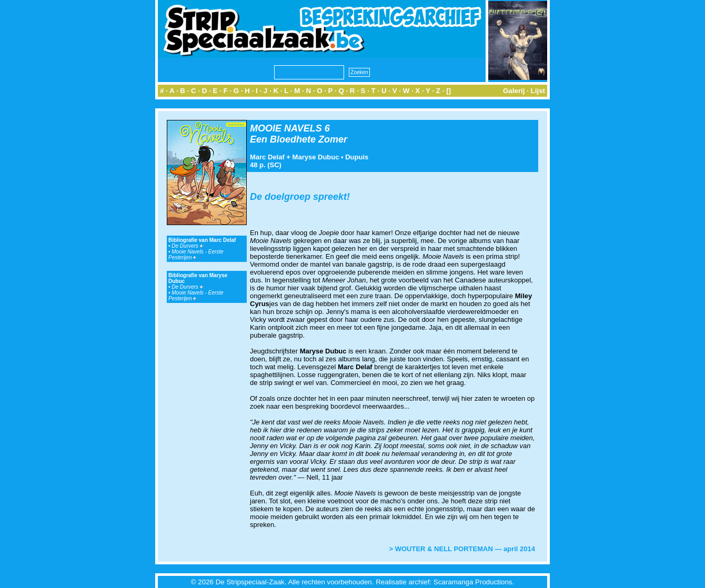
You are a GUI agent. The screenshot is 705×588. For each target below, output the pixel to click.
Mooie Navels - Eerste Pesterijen (196, 255)
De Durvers (187, 246)
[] (449, 91)
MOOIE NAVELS (286, 128)
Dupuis (357, 157)
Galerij (514, 91)
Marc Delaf (267, 157)
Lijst (538, 91)
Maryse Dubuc (316, 157)
